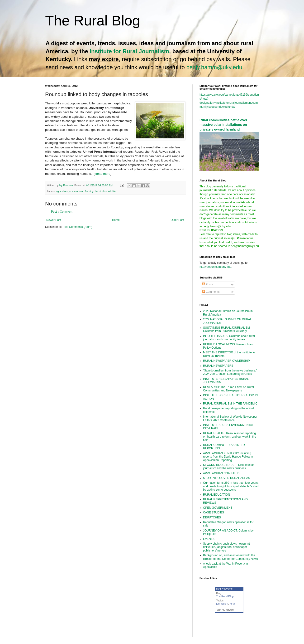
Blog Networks (224, 589)
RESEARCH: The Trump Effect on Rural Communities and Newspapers (228, 389)
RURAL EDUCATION (216, 495)
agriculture (62, 191)
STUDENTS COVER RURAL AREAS (227, 478)
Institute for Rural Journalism (129, 51)
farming (89, 191)
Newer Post (54, 220)
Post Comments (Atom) (77, 227)
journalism (222, 604)
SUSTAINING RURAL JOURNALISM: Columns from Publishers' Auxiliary (227, 329)
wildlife (112, 191)
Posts (207, 284)
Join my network (225, 610)
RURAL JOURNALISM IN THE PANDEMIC (230, 404)
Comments (211, 292)
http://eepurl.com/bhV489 (215, 267)
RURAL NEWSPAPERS (218, 366)
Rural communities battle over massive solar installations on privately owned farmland (223, 125)
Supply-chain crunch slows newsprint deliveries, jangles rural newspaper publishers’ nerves (226, 547)
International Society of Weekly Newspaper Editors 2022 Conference (230, 418)
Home (116, 220)
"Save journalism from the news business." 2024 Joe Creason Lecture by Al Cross (230, 372)
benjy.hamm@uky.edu (214, 67)
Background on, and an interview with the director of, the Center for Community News (230, 557)
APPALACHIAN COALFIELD (221, 473)
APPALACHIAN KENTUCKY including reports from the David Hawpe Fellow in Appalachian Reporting (228, 457)
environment (76, 191)
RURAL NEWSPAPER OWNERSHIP (226, 361)
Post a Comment (62, 212)
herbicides (101, 191)
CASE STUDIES (214, 512)
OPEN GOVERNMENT (218, 508)
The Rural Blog (93, 21)
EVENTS (209, 539)
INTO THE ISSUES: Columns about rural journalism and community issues (229, 338)
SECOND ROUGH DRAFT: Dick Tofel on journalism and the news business (229, 467)
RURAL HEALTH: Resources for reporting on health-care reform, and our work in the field (230, 437)
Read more (102, 174)
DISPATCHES (212, 517)
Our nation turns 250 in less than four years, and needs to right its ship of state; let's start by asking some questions (231, 486)
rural (232, 604)
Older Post (177, 220)
